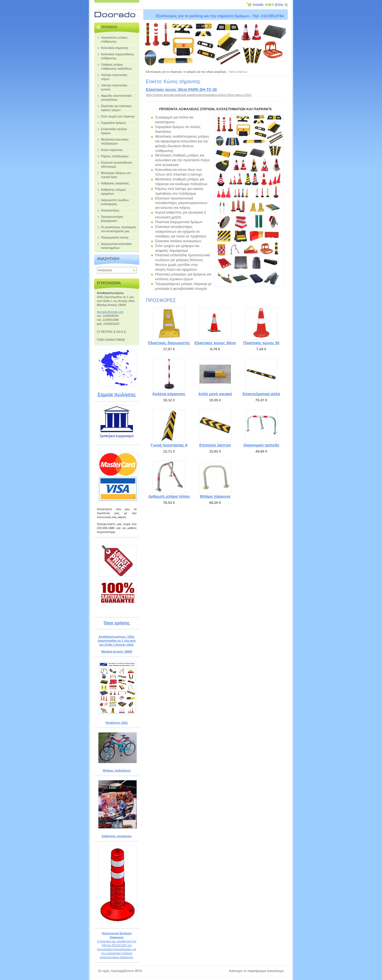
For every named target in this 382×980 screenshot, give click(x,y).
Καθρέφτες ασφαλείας (117, 836)
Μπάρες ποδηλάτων (117, 770)
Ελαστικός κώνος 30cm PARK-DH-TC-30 (181, 90)
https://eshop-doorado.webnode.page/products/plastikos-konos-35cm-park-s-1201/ (199, 95)
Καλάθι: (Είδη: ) (270, 5)
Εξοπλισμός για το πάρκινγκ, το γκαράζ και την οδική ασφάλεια (186, 72)
